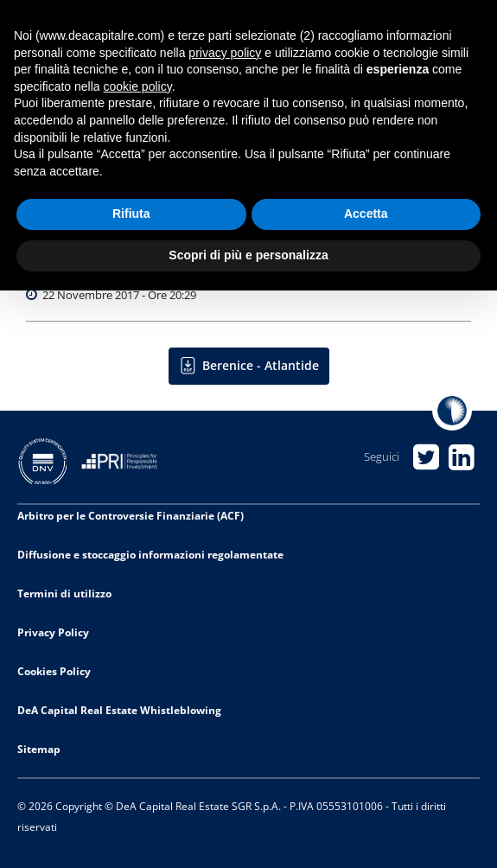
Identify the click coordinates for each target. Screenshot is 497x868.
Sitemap (39, 749)
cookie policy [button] (138, 86)
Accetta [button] (366, 214)
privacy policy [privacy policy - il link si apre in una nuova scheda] (225, 53)
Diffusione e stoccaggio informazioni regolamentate (150, 555)
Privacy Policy (53, 632)
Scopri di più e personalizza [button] (248, 255)
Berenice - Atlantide (261, 365)
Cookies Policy (54, 671)
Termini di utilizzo (64, 594)
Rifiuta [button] (131, 214)
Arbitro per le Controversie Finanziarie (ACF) (131, 516)
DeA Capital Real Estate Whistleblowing (119, 710)
